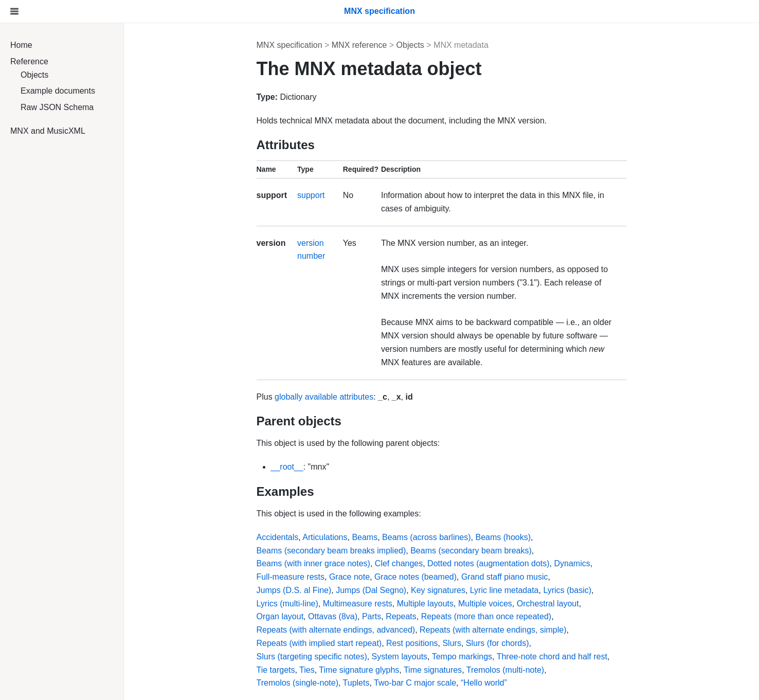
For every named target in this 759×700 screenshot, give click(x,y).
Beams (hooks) (503, 537)
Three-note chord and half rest (552, 657)
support (311, 195)
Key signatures (438, 590)
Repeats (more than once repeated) (486, 616)
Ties (307, 670)
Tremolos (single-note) (297, 683)
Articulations (325, 537)
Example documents (58, 91)
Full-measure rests (291, 577)
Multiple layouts (425, 604)
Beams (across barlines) (427, 537)
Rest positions (412, 643)
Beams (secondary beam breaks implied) (331, 551)
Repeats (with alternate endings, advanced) (336, 630)
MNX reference (359, 45)
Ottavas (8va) (333, 616)
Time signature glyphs (359, 670)
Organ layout (280, 616)
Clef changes (399, 563)
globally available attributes (324, 397)
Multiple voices (485, 604)
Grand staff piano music (505, 577)
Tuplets (356, 683)
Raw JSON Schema (57, 107)
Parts (372, 616)
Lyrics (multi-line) (287, 604)
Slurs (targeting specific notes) (312, 657)
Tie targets (276, 670)
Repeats (401, 616)
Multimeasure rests (358, 604)
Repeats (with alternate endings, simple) (493, 630)
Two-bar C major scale (415, 683)
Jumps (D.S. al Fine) (294, 590)
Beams (365, 537)
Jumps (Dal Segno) (371, 590)
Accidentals (278, 537)
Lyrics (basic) (567, 590)
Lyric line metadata (504, 590)
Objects (34, 75)
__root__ (287, 467)
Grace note (349, 577)
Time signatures (433, 670)
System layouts (400, 657)
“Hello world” (484, 683)
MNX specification (290, 45)
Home (21, 45)
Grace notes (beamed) (415, 577)
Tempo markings (462, 657)
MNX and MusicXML (48, 131)
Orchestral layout (548, 604)
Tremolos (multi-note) (505, 670)
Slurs (451, 643)
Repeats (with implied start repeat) (319, 643)
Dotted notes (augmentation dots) (488, 563)
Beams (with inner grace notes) (313, 563)
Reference (29, 61)
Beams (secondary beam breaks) (471, 551)
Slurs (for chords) (498, 643)
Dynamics (572, 563)
